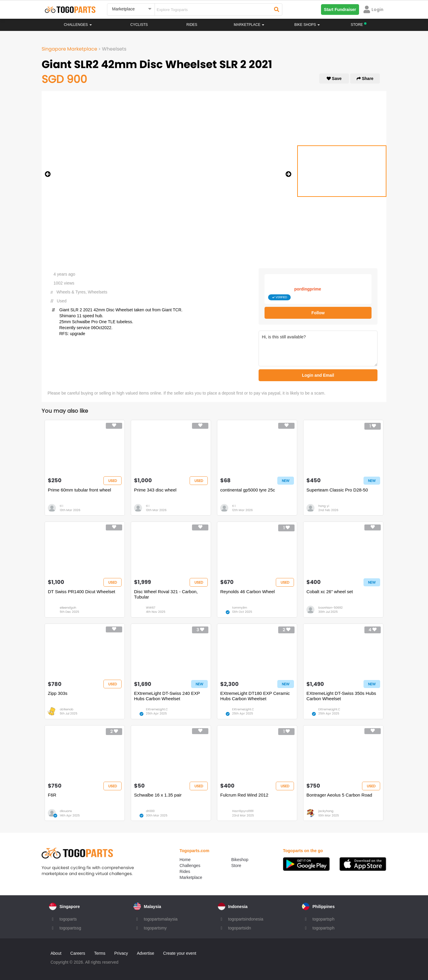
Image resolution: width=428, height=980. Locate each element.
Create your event (180, 953)
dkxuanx (66, 811)
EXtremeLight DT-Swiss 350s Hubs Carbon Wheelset (341, 696)
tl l (61, 506)
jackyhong (326, 811)
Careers (78, 953)
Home (185, 860)
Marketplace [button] (249, 25)
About (56, 953)
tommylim (240, 608)
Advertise (145, 953)
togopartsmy (155, 928)
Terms (100, 953)
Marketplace (191, 877)
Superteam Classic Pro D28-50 (337, 490)
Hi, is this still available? (318, 348)
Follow (318, 313)
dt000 (150, 811)
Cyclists (139, 25)
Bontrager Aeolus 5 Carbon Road (339, 795)
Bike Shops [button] (307, 25)
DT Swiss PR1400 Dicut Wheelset (81, 592)
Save (334, 78)
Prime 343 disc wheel (155, 490)
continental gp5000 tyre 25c (248, 490)
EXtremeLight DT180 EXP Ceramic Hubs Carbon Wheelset (255, 696)
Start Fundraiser (340, 10)
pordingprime (308, 289)
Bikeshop (240, 860)
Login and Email (318, 375)
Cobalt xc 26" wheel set (330, 592)
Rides (192, 25)
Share (365, 78)
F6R (52, 795)
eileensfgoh (68, 608)
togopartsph (323, 919)
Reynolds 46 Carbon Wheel (247, 592)
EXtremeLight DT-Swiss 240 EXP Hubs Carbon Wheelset (167, 696)
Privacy (121, 953)
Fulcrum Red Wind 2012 (244, 795)
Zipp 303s (58, 693)
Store (236, 866)
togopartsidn (240, 928)
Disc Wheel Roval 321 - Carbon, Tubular (166, 594)
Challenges (78, 25)
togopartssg (70, 928)
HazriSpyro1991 (243, 811)
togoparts (68, 919)
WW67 (151, 608)
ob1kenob (67, 709)
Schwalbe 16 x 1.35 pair (158, 795)
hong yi (324, 506)
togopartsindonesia (246, 919)
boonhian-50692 (331, 608)
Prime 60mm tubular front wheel (80, 490)
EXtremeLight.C (157, 709)
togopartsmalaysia (161, 919)
